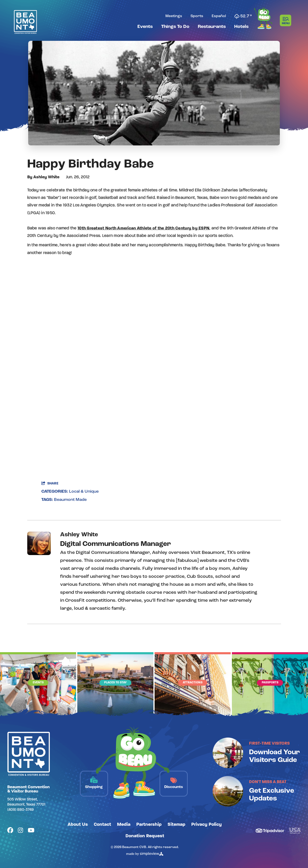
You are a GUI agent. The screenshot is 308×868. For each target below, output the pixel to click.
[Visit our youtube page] (31, 831)
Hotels (241, 27)
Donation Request (145, 836)
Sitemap (176, 825)
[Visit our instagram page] (20, 831)
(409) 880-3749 (20, 810)
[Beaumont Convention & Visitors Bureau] (25, 22)
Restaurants (212, 27)
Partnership (149, 825)
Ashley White (46, 177)
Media (124, 825)
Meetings (174, 16)
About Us (78, 825)
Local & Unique (84, 492)
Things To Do (175, 27)
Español (219, 16)
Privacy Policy (207, 825)
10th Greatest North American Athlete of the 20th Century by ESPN (143, 228)
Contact (102, 825)
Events (145, 27)
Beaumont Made (70, 500)
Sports (197, 16)
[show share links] (50, 483)
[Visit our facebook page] (10, 831)
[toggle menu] (287, 20)
